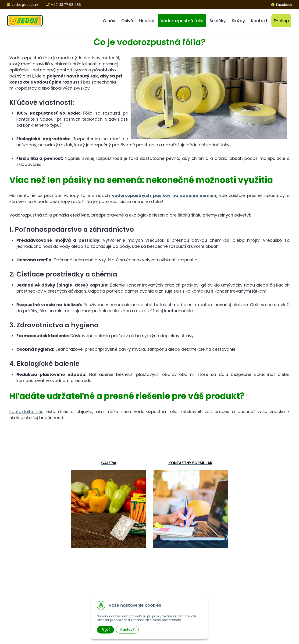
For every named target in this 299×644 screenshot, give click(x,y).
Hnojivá (147, 21)
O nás (109, 21)
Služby (238, 21)
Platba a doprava (242, 600)
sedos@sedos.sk (23, 5)
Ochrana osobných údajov (250, 606)
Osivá (127, 21)
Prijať (105, 630)
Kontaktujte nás (26, 411)
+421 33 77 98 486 (64, 5)
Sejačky (218, 21)
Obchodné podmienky (247, 594)
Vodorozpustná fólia (182, 21)
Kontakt (259, 21)
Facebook (282, 5)
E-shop (281, 21)
